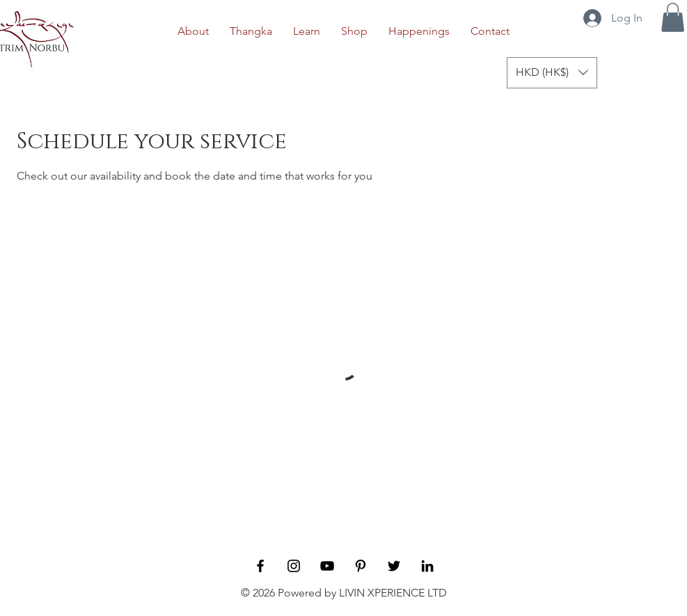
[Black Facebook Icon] (260, 566)
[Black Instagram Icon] (294, 566)
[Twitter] (394, 566)
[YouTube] (327, 566)
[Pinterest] (361, 566)
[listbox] (552, 73)
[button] (673, 17)
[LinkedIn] (427, 566)
